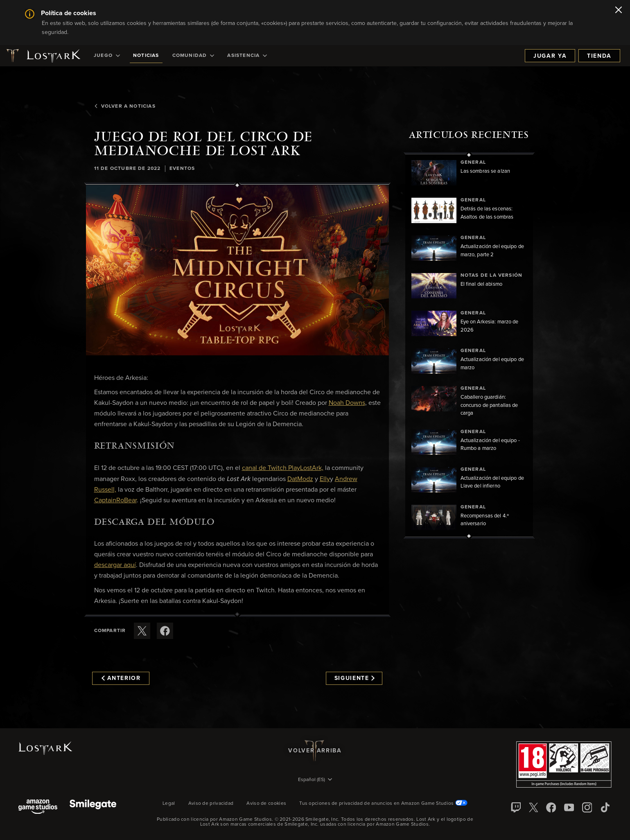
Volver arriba (315, 751)
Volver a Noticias (124, 106)
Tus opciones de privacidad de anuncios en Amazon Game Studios (383, 804)
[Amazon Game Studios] (38, 807)
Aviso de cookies (266, 804)
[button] (237, 270)
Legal (169, 804)
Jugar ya (550, 56)
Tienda (599, 56)
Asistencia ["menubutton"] (247, 56)
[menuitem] (107, 56)
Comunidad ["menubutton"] (193, 56)
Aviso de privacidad (211, 804)
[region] (469, 345)
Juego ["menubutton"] (107, 56)
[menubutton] (315, 780)
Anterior (121, 678)
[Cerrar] (619, 11)
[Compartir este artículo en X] (142, 631)
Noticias (146, 56)
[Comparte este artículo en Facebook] (165, 631)
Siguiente (355, 678)
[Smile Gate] (93, 807)
